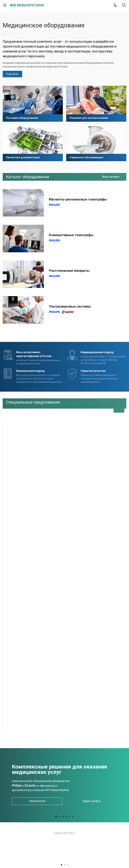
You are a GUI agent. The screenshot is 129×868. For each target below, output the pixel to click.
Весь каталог (111, 177)
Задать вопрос (92, 801)
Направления (37, 801)
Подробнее (12, 74)
